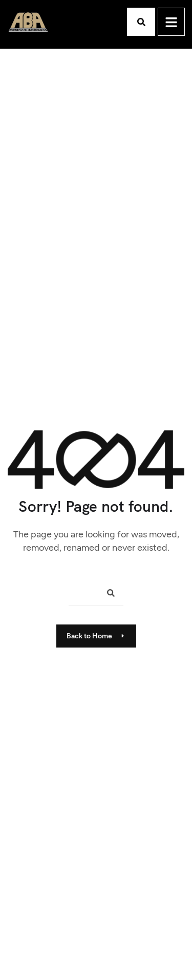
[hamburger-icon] (171, 22)
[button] (141, 22)
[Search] (107, 595)
